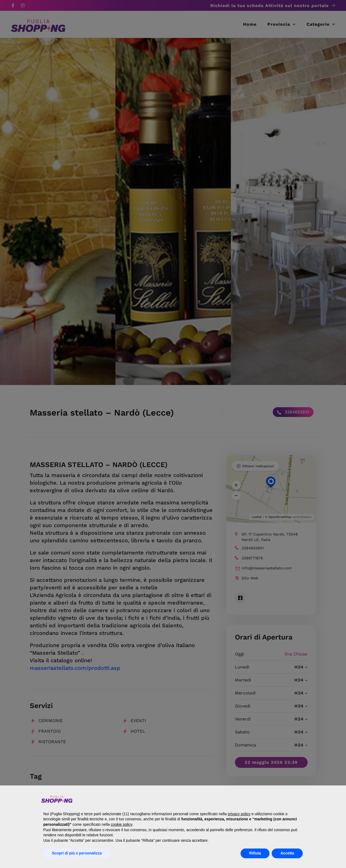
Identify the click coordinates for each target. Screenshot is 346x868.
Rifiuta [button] (255, 853)
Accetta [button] (287, 853)
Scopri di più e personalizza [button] (77, 853)
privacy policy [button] (239, 814)
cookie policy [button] (122, 824)
